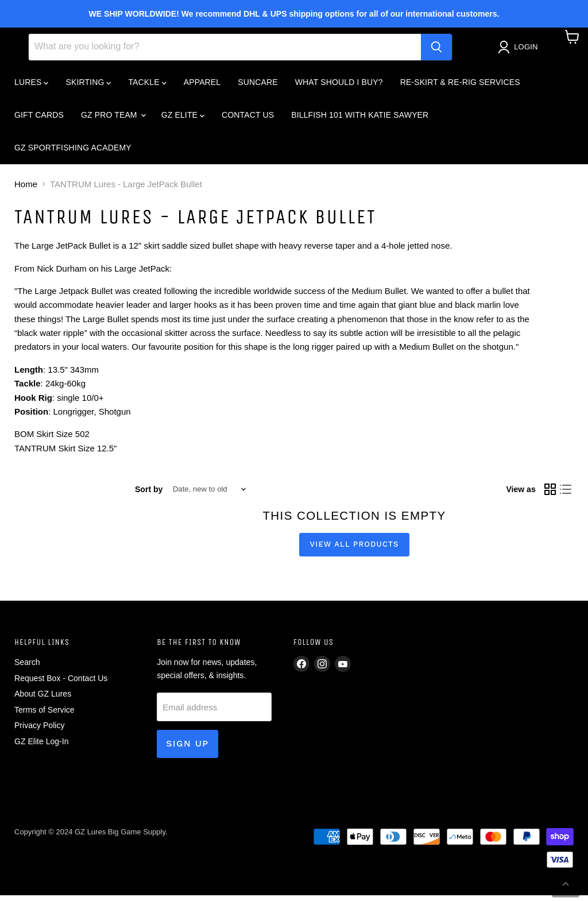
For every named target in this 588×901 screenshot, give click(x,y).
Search (27, 668)
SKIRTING (88, 87)
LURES (31, 87)
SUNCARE (258, 87)
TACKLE (147, 87)
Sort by (149, 494)
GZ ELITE (183, 120)
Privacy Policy (39, 731)
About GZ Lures (43, 699)
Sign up (187, 749)
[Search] (225, 52)
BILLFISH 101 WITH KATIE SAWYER (360, 120)
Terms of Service (45, 715)
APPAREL (202, 87)
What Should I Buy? (339, 87)
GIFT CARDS (39, 120)
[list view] (566, 495)
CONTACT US (248, 120)
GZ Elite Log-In (41, 747)
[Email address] (214, 713)
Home (26, 190)
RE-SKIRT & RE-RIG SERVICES (460, 87)
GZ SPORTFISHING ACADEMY (73, 153)
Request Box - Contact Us (61, 683)
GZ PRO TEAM (113, 120)
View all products (355, 550)
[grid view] (550, 495)
